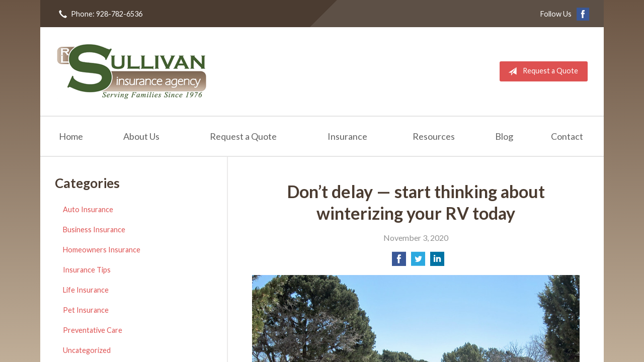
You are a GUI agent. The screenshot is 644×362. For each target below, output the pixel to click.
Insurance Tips (87, 270)
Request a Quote (541, 71)
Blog (504, 136)
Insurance (347, 136)
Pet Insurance (86, 310)
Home (71, 136)
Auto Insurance (88, 209)
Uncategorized (87, 350)
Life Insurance (86, 290)
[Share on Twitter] (418, 262)
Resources (434, 136)
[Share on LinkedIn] (437, 262)
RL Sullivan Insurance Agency (132, 71)
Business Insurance (94, 230)
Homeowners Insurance (102, 250)
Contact (567, 136)
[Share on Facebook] (399, 262)
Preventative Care (93, 330)
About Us (141, 136)
